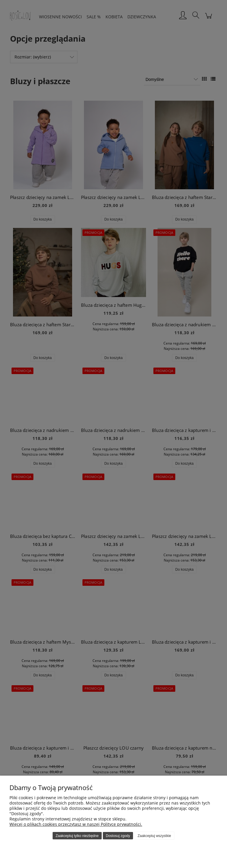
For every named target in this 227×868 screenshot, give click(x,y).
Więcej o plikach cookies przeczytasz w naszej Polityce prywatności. (76, 824)
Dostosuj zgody (118, 836)
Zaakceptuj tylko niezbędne (77, 836)
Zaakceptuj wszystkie (154, 836)
